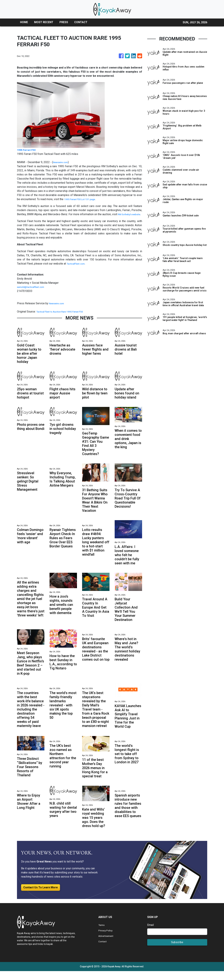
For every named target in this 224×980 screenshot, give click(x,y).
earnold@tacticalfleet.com (32, 291)
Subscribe (177, 951)
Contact (103, 950)
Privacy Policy (107, 939)
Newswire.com (62, 162)
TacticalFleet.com (77, 268)
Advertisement (107, 945)
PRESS (64, 22)
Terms (102, 934)
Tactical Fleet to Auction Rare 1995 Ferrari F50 (64, 316)
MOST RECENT (44, 22)
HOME (24, 22)
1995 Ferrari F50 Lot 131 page (82, 199)
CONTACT (81, 22)
